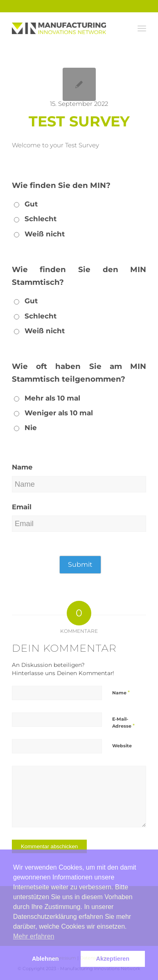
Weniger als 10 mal (59, 413)
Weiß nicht (45, 234)
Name (22, 467)
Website (122, 746)
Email (22, 507)
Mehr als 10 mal (52, 398)
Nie (31, 428)
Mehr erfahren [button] (34, 936)
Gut (31, 204)
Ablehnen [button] (45, 959)
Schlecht (41, 219)
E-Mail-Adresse (123, 723)
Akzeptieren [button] (113, 959)
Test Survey (79, 121)
